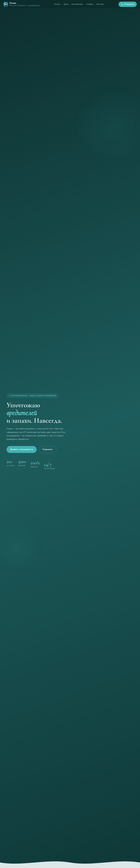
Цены (66, 4)
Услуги (57, 4)
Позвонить (128, 4)
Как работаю (77, 4)
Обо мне (100, 4)
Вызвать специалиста (22, 449)
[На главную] (22, 4)
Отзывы (90, 4)
